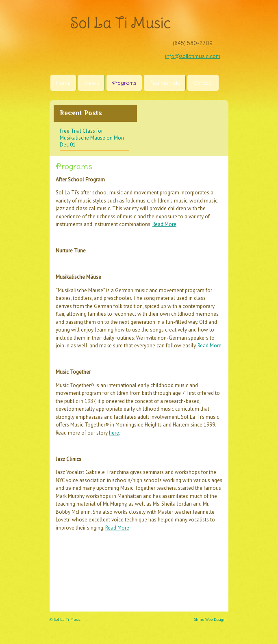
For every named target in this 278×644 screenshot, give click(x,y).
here (114, 433)
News (91, 83)
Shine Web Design (210, 619)
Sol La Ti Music (121, 23)
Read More (164, 224)
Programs (124, 83)
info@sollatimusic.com (193, 56)
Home (63, 83)
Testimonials (165, 83)
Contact (203, 83)
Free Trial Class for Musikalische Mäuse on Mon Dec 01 (92, 138)
